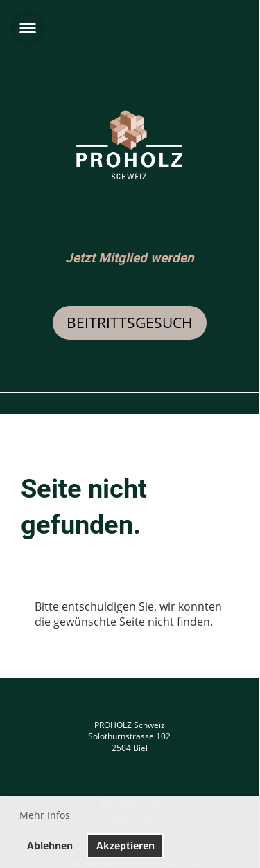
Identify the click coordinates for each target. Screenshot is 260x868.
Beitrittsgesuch (130, 323)
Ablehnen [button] (50, 846)
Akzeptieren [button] (125, 846)
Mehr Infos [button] (45, 815)
